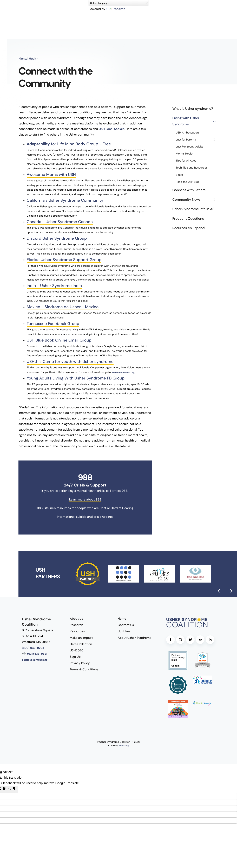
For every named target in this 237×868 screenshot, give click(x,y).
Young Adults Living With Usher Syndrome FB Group (76, 378)
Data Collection (81, 643)
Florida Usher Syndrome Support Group (65, 259)
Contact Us (126, 624)
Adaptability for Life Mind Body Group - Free (69, 144)
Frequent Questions (188, 219)
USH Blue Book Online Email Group (60, 340)
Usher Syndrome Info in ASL (194, 209)
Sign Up (75, 656)
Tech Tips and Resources (192, 168)
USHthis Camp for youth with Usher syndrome (71, 361)
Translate (116, 9)
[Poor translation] (12, 789)
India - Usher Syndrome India (55, 285)
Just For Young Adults (190, 147)
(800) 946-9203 (33, 647)
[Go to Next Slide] (231, 590)
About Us (76, 618)
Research (76, 624)
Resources (77, 631)
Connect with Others (189, 190)
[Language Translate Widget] (119, 3)
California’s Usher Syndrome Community (66, 200)
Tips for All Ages (186, 161)
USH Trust (125, 631)
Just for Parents (197, 140)
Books (180, 175)
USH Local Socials (112, 129)
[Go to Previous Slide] (219, 590)
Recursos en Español (189, 228)
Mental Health (185, 154)
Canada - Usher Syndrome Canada (60, 222)
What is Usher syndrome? (193, 109)
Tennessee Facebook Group (53, 323)
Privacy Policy (80, 662)
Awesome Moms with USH (52, 174)
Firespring (124, 745)
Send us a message (35, 659)
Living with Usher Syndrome (195, 121)
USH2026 (77, 650)
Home (122, 618)
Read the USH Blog (188, 182)
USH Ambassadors (188, 133)
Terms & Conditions (84, 669)
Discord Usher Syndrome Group (57, 238)
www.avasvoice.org (123, 371)
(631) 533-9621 (37, 653)
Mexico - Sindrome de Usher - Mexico (63, 306)
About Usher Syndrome (134, 637)
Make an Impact (81, 637)
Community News (195, 200)
